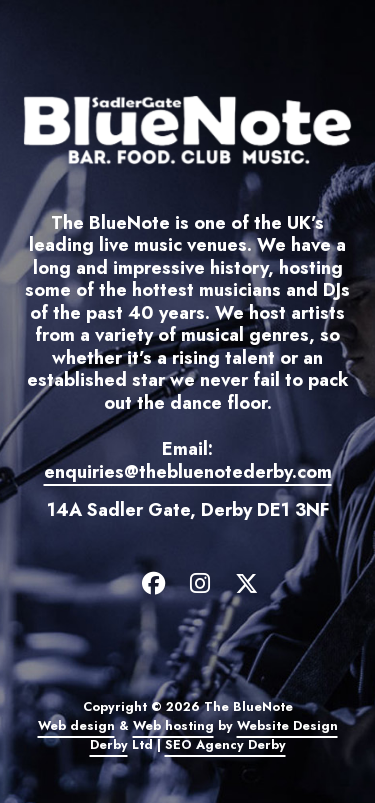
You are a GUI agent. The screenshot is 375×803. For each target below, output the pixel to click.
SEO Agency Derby (225, 745)
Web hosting (173, 726)
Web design (76, 726)
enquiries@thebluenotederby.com (188, 472)
